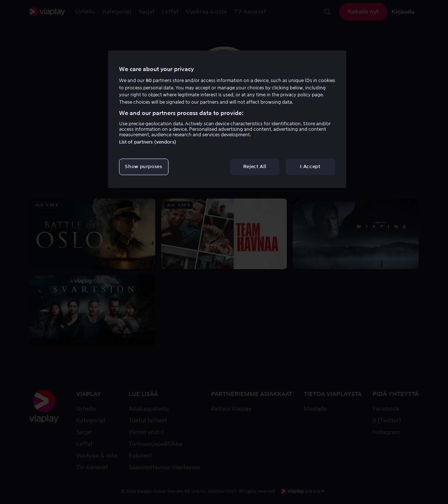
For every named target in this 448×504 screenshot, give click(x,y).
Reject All (255, 166)
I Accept (310, 166)
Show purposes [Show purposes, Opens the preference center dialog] (143, 166)
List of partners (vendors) (148, 142)
